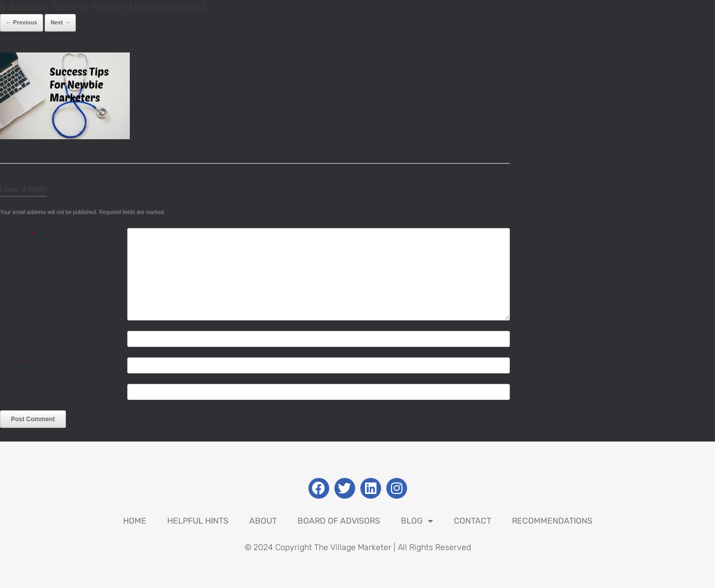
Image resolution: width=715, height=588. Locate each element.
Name (11, 337)
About (263, 521)
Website (12, 390)
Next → (60, 22)
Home (135, 521)
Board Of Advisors (339, 521)
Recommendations (552, 521)
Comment (17, 234)
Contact (473, 521)
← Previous (22, 22)
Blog (417, 521)
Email (11, 363)
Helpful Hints (198, 521)
